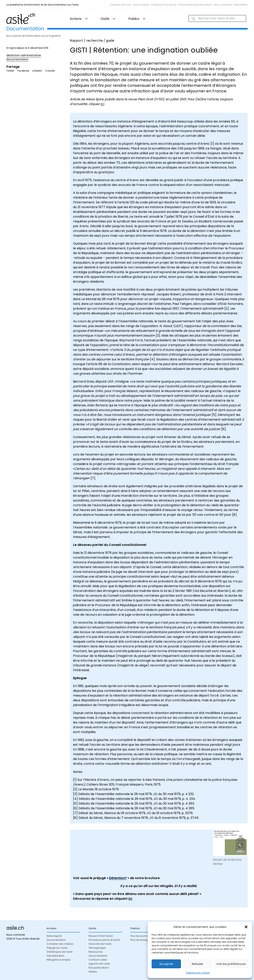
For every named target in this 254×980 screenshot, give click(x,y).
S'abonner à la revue (163, 5)
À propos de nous (121, 5)
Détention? (118, 878)
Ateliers (93, 972)
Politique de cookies (198, 973)
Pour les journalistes (142, 936)
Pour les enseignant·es (144, 940)
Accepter (166, 964)
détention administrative (24, 55)
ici (102, 104)
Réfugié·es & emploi (58, 960)
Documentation (56, 940)
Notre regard (54, 936)
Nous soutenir (141, 5)
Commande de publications (195, 5)
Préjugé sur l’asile (57, 948)
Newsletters (241, 5)
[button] (246, 927)
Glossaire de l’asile (100, 944)
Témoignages (97, 948)
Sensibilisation (55, 956)
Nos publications (99, 968)
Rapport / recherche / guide (92, 41)
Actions (76, 19)
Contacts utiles (98, 960)
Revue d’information (101, 936)
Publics (134, 19)
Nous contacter (223, 5)
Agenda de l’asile (99, 964)
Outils (105, 19)
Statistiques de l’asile (60, 952)
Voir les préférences (231, 964)
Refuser (198, 964)
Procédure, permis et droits (104, 940)
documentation (17, 59)
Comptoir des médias (60, 944)
